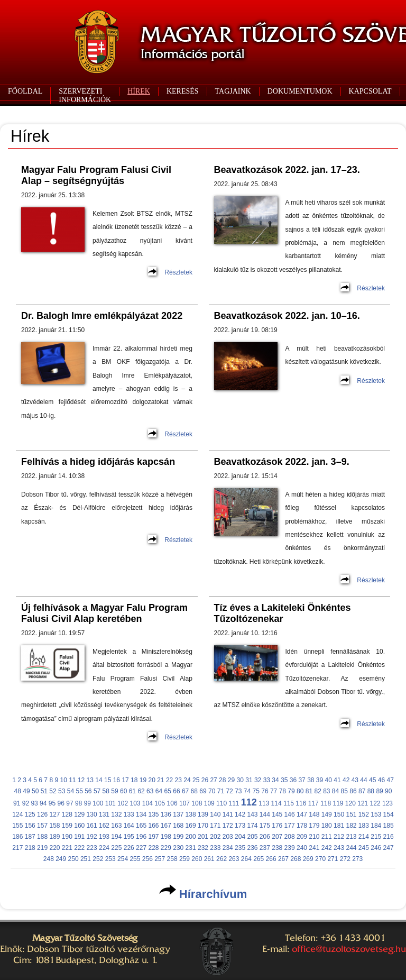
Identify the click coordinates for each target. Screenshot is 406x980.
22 (169, 780)
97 (70, 803)
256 (147, 859)
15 (108, 780)
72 (229, 791)
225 (116, 848)
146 (290, 814)
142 (240, 814)
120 (350, 803)
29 (231, 780)
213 (351, 837)
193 (104, 837)
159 (67, 826)
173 (240, 826)
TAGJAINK (233, 91)
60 (123, 791)
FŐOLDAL (25, 91)
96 (61, 803)
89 (379, 791)
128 (67, 814)
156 (30, 826)
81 (309, 791)
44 (363, 780)
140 (215, 814)
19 (143, 780)
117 (313, 803)
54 (71, 791)
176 (277, 826)
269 (308, 859)
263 (234, 859)
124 (17, 814)
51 (44, 791)
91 (17, 803)
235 (240, 848)
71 (221, 791)
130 (92, 814)
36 (293, 780)
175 (265, 826)
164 (129, 826)
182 (351, 826)
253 (110, 859)
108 (197, 803)
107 (184, 803)
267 (283, 859)
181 (339, 826)
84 (335, 791)
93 (34, 803)
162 (104, 826)
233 (215, 848)
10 (63, 780)
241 (314, 848)
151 (351, 814)
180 (327, 826)
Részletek (178, 272)
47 (390, 780)
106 (172, 803)
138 (191, 814)
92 (26, 803)
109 (209, 803)
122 (375, 803)
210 (314, 837)
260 (197, 859)
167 (166, 826)
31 (249, 780)
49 (26, 791)
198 (166, 837)
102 (123, 803)
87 (362, 791)
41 (337, 780)
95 (52, 803)
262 (222, 859)
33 (267, 780)
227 (141, 848)
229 (166, 848)
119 (338, 803)
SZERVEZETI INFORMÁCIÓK (85, 95)
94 (43, 803)
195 (129, 837)
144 (265, 814)
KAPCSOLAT (370, 91)
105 (160, 803)
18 (134, 780)
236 (252, 848)
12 (81, 780)
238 (277, 848)
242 (327, 848)
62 (141, 791)
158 (54, 826)
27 (213, 780)
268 (296, 859)
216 (389, 837)
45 (372, 780)
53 (62, 791)
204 (240, 837)
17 (125, 780)
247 (389, 848)
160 (79, 826)
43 (355, 780)
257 (160, 859)
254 (123, 859)
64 (159, 791)
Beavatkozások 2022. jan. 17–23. (287, 170)
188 (42, 837)
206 (265, 837)
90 (388, 791)
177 (290, 826)
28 (222, 780)
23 (178, 780)
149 (327, 814)
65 (168, 791)
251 (86, 859)
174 (252, 826)
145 (277, 814)
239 (290, 848)
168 (178, 826)
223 (92, 848)
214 (364, 837)
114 (276, 803)
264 (246, 859)
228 (153, 848)
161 (92, 826)
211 (327, 837)
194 (116, 837)
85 (344, 791)
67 (185, 791)
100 (98, 803)
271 (333, 859)
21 (160, 780)
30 (240, 780)
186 (17, 837)
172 (228, 826)
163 (116, 826)
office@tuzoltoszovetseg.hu (349, 949)
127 (54, 814)
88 (371, 791)
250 (73, 859)
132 (116, 814)
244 (351, 848)
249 (61, 859)
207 (277, 837)
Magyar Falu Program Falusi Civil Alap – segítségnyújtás (96, 175)
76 (265, 791)
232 (203, 848)
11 (72, 780)
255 (135, 859)
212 (339, 837)
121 (363, 803)
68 (194, 791)
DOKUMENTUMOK (300, 91)
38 (311, 780)
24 (187, 780)
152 (364, 814)
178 (302, 826)
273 (357, 859)
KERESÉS (183, 91)
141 (228, 814)
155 (17, 826)
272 (345, 859)
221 (67, 848)
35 (284, 780)
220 (54, 848)
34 (275, 780)
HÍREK (139, 91)
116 (301, 803)
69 (203, 791)
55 (79, 791)
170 (203, 826)
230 (178, 848)
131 (104, 814)
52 (53, 791)
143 (252, 814)
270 (320, 859)
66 (176, 791)
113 (264, 803)
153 (376, 814)
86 (353, 791)
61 (132, 791)
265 (259, 859)
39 (320, 780)
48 (18, 791)
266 (271, 859)
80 (300, 791)
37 (302, 780)
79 (291, 791)
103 (135, 803)
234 (228, 848)
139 (203, 814)
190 (67, 837)
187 (30, 837)
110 (222, 803)
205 (252, 837)
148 (314, 814)
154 (389, 814)
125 (30, 814)
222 (79, 848)
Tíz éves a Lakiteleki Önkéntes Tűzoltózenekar (283, 613)
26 (205, 780)
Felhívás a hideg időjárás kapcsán (98, 462)
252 (98, 859)
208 (290, 837)
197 (153, 837)
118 (326, 803)
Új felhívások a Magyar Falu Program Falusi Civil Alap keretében (104, 613)
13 (90, 780)
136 (166, 814)
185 (389, 826)
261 (209, 859)
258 (172, 859)
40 (329, 780)
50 (35, 791)
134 (141, 814)
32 (258, 780)
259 (184, 859)
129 (79, 814)
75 (256, 791)
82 (317, 791)
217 (17, 848)
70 (212, 791)
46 (381, 780)
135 (153, 814)
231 (191, 848)
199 (178, 837)
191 (79, 837)
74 (247, 791)
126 (42, 814)
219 (42, 848)
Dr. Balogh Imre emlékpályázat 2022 (102, 316)
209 (302, 837)
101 (110, 803)
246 (376, 848)
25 (196, 780)
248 (49, 859)
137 (178, 814)
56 (88, 791)
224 (104, 848)
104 (147, 803)
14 (99, 780)
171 (215, 826)
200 (191, 837)
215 (376, 837)
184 (376, 826)
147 (302, 814)
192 (92, 837)
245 (364, 848)
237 (265, 848)
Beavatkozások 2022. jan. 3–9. (282, 462)
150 (339, 814)
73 (238, 791)
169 (191, 826)
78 (283, 791)
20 (151, 780)
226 (129, 848)
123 (387, 803)
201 (203, 837)
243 (339, 848)
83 (326, 791)
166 (153, 826)
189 (54, 837)
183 (364, 826)
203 (228, 837)
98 (79, 803)
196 (141, 837)
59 (114, 791)
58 (106, 791)
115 (289, 803)
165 (141, 826)
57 (97, 791)
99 (87, 803)
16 (117, 780)
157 (42, 826)
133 (129, 814)
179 (314, 826)
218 (30, 848)
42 (346, 780)
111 (234, 803)
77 (274, 791)
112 (249, 802)
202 (215, 837)
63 (150, 791)
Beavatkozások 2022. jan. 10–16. (287, 316)
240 (302, 848)
